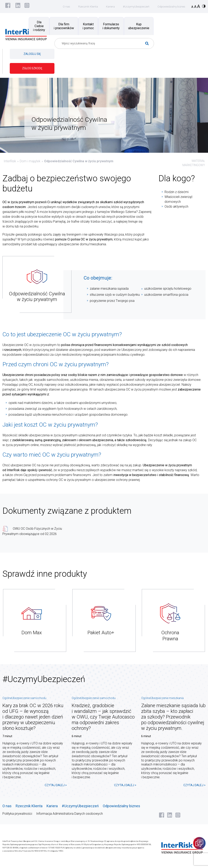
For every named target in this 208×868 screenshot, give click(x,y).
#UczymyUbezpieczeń (134, 6)
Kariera (107, 6)
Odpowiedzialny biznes (171, 6)
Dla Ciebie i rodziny (39, 26)
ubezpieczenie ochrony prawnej (117, 480)
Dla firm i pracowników (64, 26)
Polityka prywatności (17, 814)
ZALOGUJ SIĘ (32, 54)
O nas (62, 6)
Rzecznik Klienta (84, 6)
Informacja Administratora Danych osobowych (69, 814)
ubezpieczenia (39, 435)
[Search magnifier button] (149, 43)
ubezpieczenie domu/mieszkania (82, 244)
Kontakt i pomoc (88, 26)
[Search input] (103, 43)
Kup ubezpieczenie (139, 26)
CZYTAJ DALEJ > (56, 785)
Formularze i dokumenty (111, 26)
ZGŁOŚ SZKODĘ (32, 68)
